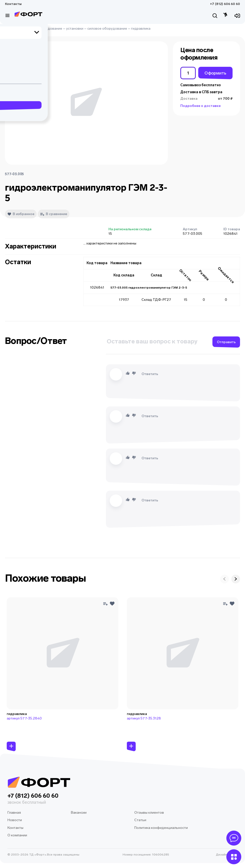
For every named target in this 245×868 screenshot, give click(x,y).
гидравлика (141, 29)
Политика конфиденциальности (161, 828)
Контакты (13, 4)
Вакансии (79, 813)
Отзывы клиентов (149, 813)
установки (75, 29)
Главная (12, 29)
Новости (15, 820)
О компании (17, 835)
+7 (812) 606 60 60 (225, 4)
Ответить (150, 374)
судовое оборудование (42, 29)
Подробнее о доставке (200, 106)
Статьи (140, 820)
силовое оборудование (107, 29)
